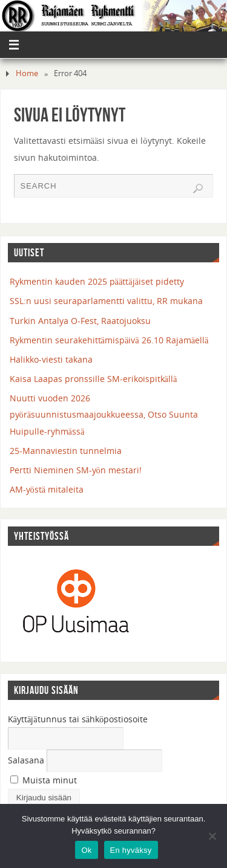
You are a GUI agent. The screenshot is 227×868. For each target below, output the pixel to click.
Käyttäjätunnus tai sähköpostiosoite (78, 719)
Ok (86, 850)
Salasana (26, 760)
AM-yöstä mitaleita (47, 489)
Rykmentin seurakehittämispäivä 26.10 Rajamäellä (109, 340)
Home (27, 73)
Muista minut (44, 780)
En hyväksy (131, 850)
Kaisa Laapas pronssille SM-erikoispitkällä (94, 379)
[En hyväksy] (212, 836)
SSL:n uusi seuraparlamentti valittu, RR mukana (106, 301)
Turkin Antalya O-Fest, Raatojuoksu (80, 321)
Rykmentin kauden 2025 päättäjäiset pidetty (97, 281)
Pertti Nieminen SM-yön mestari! (76, 470)
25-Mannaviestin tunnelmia (66, 451)
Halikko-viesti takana (51, 359)
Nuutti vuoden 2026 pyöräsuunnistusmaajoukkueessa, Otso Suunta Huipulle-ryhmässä (104, 414)
